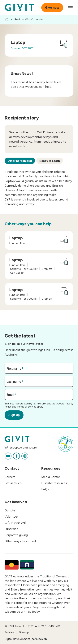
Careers (10, 477)
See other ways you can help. (31, 87)
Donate (10, 510)
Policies (9, 632)
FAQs (45, 489)
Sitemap (24, 632)
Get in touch (13, 483)
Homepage (19, 8)
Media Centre (51, 477)
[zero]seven (39, 639)
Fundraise (11, 529)
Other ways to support (20, 541)
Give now (52, 8)
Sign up (14, 415)
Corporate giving (16, 535)
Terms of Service (27, 406)
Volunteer (11, 516)
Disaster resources (54, 483)
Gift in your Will (15, 523)
